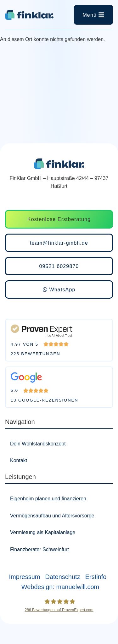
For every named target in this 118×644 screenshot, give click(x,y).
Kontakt (19, 460)
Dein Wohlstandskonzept (38, 444)
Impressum (25, 577)
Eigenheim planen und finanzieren (48, 499)
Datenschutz (62, 577)
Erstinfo (96, 577)
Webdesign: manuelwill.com (60, 587)
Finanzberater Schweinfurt (39, 549)
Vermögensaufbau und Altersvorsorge (52, 516)
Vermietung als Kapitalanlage (43, 532)
